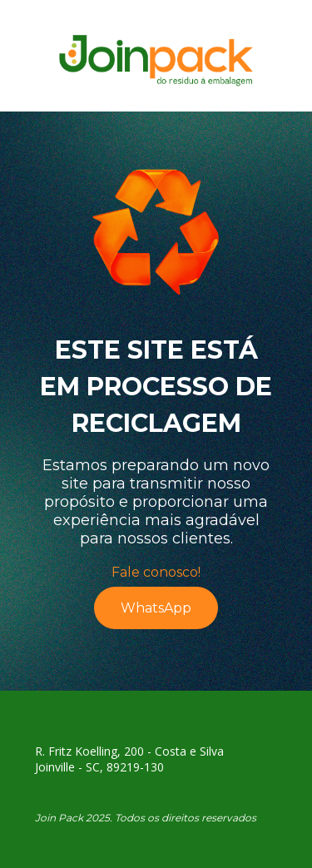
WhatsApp (156, 608)
